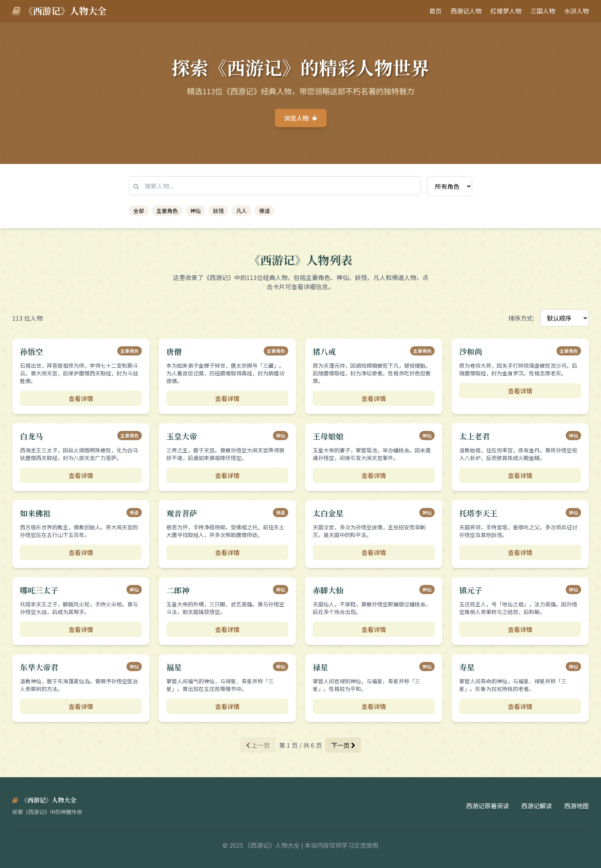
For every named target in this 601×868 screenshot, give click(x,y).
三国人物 (543, 11)
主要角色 (167, 211)
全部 (139, 211)
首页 (435, 11)
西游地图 (576, 806)
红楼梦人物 (506, 11)
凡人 (241, 211)
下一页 (343, 745)
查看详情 (81, 398)
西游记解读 (537, 806)
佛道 (264, 211)
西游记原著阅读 (488, 806)
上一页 (258, 745)
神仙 (195, 211)
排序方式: (521, 318)
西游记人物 (466, 11)
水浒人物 (576, 11)
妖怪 (218, 211)
